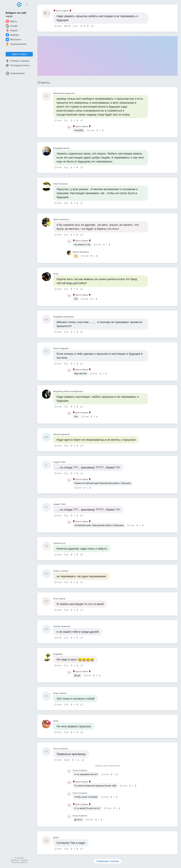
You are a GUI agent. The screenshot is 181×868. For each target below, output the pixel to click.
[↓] (87, 26)
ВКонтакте (13, 39)
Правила (15, 860)
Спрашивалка (15, 73)
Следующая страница (108, 861)
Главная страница (17, 61)
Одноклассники (16, 44)
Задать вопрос (19, 54)
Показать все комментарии (107, 766)
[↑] (82, 26)
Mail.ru (11, 21)
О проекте (19, 858)
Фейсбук (12, 35)
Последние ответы (18, 65)
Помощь (24, 860)
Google (12, 26)
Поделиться (92, 26)
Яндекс (12, 30)
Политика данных (19, 862)
